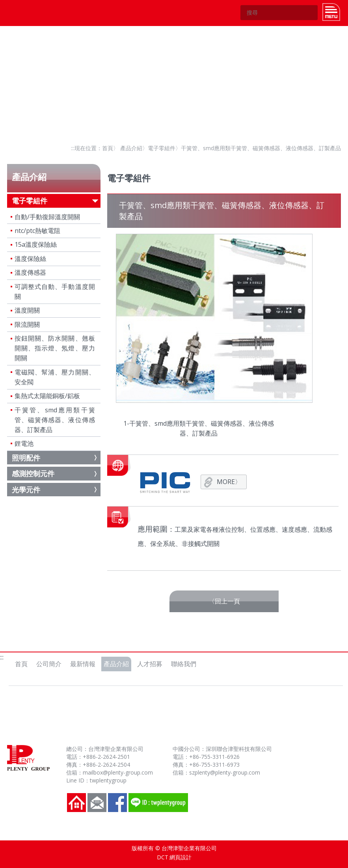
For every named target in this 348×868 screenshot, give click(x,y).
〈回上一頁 (224, 601)
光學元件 (26, 490)
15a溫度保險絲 (36, 244)
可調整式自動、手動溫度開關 (55, 292)
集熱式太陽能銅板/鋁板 (47, 396)
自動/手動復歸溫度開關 (47, 217)
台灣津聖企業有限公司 (25, 13)
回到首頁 (76, 803)
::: (73, 148)
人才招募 (150, 664)
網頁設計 (181, 857)
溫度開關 (27, 310)
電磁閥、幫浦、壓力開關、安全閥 (55, 377)
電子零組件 (162, 148)
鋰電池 (24, 443)
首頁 (108, 148)
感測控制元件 (33, 473)
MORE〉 (229, 482)
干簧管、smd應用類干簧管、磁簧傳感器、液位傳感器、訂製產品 (55, 420)
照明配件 (26, 458)
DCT (163, 857)
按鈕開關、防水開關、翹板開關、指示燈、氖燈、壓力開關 (55, 348)
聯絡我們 (184, 664)
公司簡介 (49, 664)
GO (310, 13)
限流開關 (27, 324)
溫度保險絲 (30, 259)
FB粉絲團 (117, 803)
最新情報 (83, 664)
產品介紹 (131, 148)
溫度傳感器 (30, 272)
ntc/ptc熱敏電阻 (37, 231)
